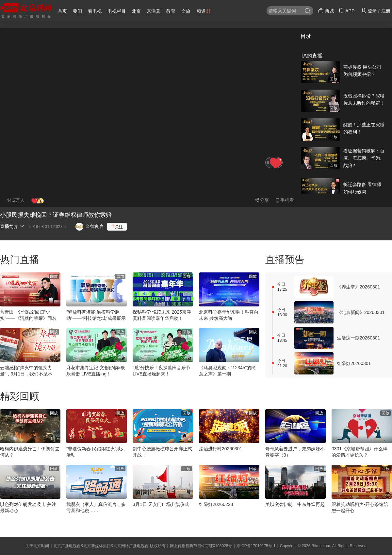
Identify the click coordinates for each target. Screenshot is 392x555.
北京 (136, 11)
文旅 (186, 11)
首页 (62, 11)
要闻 (77, 11)
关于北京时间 (37, 546)
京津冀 (154, 11)
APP (347, 11)
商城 (326, 11)
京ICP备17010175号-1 (256, 546)
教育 (171, 11)
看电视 (95, 11)
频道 (204, 11)
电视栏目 (117, 11)
